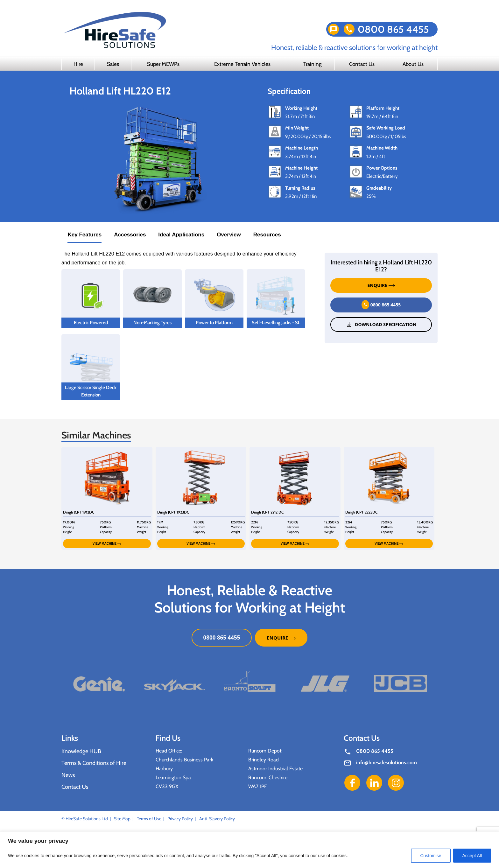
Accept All (472, 856)
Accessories (130, 235)
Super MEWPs (163, 64)
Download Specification (381, 325)
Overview (229, 235)
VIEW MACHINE (107, 544)
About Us (413, 64)
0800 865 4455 (393, 29)
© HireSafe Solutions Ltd (85, 819)
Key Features (84, 235)
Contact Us (362, 64)
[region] (250, 850)
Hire (78, 64)
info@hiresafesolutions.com (387, 763)
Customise (431, 856)
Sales (113, 64)
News (68, 775)
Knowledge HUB (81, 751)
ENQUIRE (381, 285)
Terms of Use (149, 819)
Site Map (122, 819)
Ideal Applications (181, 235)
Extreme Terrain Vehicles (242, 64)
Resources (267, 235)
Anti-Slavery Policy (217, 819)
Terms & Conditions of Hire (94, 763)
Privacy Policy (180, 819)
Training (312, 64)
